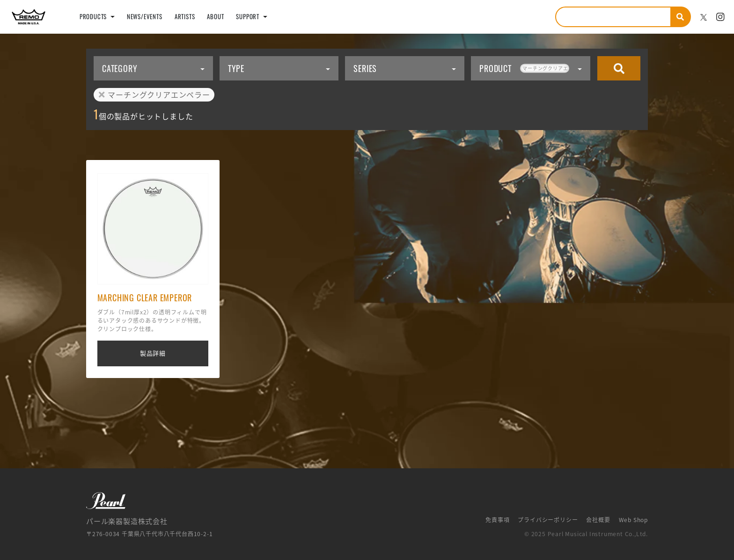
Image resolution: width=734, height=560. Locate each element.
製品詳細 (153, 353)
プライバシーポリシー (548, 520)
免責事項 (497, 520)
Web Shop (633, 520)
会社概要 (598, 520)
